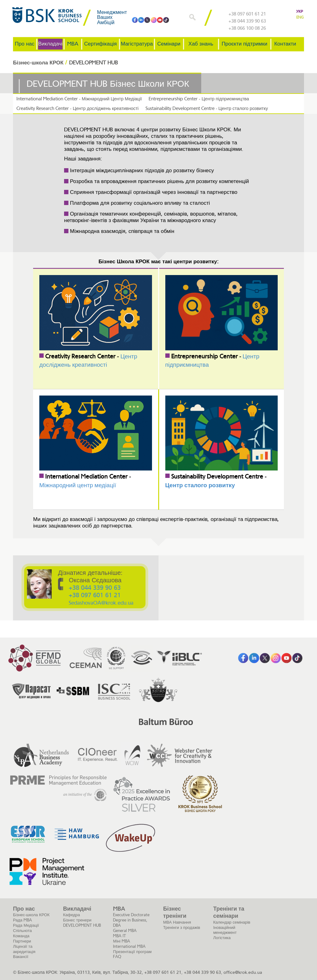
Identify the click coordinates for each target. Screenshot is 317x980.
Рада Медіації (26, 925)
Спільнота (22, 930)
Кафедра (72, 914)
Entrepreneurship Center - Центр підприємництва (194, 99)
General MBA (125, 930)
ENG (300, 17)
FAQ (117, 956)
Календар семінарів (232, 922)
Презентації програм (132, 951)
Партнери (22, 941)
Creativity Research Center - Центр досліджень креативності (76, 108)
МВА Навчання (177, 922)
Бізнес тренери (77, 920)
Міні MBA (122, 941)
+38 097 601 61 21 (247, 14)
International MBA (129, 946)
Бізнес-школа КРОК (31, 914)
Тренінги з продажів (182, 927)
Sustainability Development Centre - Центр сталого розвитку (202, 108)
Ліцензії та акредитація (24, 949)
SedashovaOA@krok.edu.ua (101, 603)
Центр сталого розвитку (200, 485)
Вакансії (21, 956)
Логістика (222, 937)
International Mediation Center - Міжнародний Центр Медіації (77, 99)
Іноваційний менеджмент (225, 930)
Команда (21, 936)
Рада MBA (22, 920)
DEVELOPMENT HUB (82, 925)
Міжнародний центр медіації (78, 485)
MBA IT (119, 936)
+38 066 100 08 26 (247, 28)
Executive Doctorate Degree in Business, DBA (131, 920)
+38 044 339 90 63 (247, 21)
